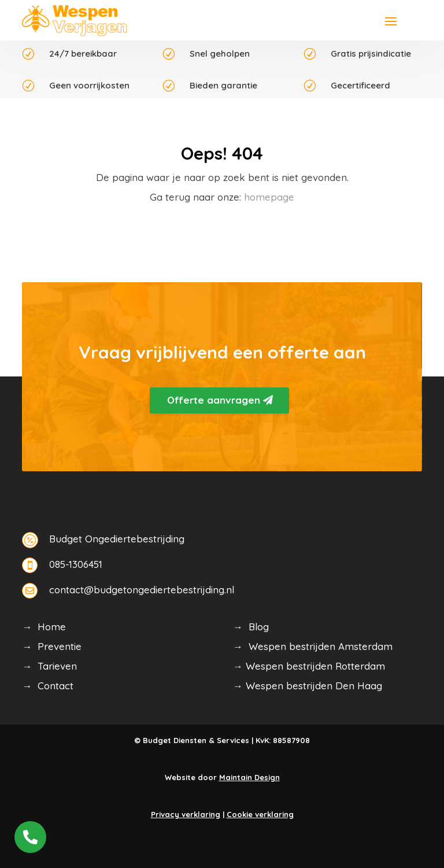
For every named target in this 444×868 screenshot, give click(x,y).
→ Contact (48, 686)
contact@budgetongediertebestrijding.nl (142, 590)
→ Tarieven (49, 666)
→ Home (44, 627)
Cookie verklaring (260, 814)
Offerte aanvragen (214, 400)
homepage (269, 197)
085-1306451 (76, 564)
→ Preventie (52, 646)
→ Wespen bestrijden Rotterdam (309, 666)
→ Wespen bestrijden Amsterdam (313, 646)
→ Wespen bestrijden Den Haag (308, 686)
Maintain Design (249, 777)
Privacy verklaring (186, 814)
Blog (259, 627)
